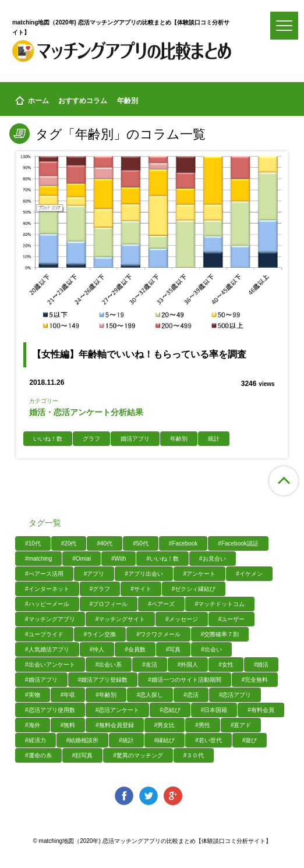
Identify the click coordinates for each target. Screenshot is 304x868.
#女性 (226, 665)
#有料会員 (261, 710)
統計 (214, 439)
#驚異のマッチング (138, 755)
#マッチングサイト (121, 619)
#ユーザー (232, 619)
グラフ (91, 439)
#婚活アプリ (41, 680)
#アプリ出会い (144, 574)
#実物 (33, 695)
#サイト (141, 589)
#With (119, 559)
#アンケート (200, 574)
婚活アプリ (135, 439)
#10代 (33, 543)
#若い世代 (208, 740)
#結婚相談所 (83, 740)
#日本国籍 (214, 710)
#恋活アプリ (235, 695)
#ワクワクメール (158, 634)
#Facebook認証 (238, 543)
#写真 (174, 649)
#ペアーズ (161, 604)
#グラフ (100, 589)
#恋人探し (150, 695)
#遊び (250, 740)
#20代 (69, 543)
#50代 (141, 543)
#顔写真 (83, 755)
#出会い (211, 649)
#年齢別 (106, 695)
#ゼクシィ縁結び (194, 589)
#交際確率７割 (220, 634)
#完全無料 (255, 680)
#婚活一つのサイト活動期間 (185, 680)
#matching (38, 559)
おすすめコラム (83, 101)
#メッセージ (182, 619)
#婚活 (261, 665)
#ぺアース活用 (44, 574)
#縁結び (165, 740)
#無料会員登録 (115, 725)
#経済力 (36, 740)
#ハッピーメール (47, 604)
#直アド (241, 725)
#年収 (68, 695)
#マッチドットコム (220, 604)
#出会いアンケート (50, 665)
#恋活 (191, 695)
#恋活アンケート (118, 710)
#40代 (105, 543)
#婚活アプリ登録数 (103, 680)
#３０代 (194, 755)
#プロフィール (109, 604)
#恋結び (170, 710)
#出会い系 (109, 665)
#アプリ (94, 574)
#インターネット (47, 589)
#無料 (68, 725)
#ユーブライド (44, 634)
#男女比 (165, 725)
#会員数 (135, 649)
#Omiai (82, 559)
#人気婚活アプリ (47, 649)
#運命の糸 (38, 755)
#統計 (126, 740)
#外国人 (188, 665)
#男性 (203, 725)
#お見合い (213, 559)
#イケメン (249, 574)
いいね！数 (48, 439)
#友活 (150, 665)
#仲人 (97, 649)
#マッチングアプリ (50, 619)
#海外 (33, 725)
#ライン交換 (100, 634)
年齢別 (179, 439)
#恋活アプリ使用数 (50, 710)
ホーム (32, 101)
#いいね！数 (162, 559)
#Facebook (183, 543)
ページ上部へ (284, 481)
